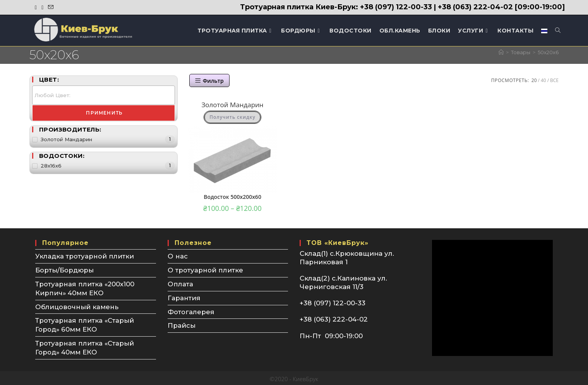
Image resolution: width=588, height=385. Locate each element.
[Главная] (501, 52)
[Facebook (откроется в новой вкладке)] (37, 7)
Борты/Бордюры (65, 270)
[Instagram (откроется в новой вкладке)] (42, 7)
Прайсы (182, 324)
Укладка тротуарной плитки (85, 256)
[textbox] (105, 96)
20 (534, 80)
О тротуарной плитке (205, 270)
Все (554, 80)
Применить (104, 113)
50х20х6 (548, 52)
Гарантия (184, 297)
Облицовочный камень (77, 305)
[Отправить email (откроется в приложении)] (51, 7)
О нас (178, 256)
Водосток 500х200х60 (232, 197)
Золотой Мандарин (232, 105)
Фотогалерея (191, 310)
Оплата (180, 283)
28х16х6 (51, 166)
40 (543, 80)
